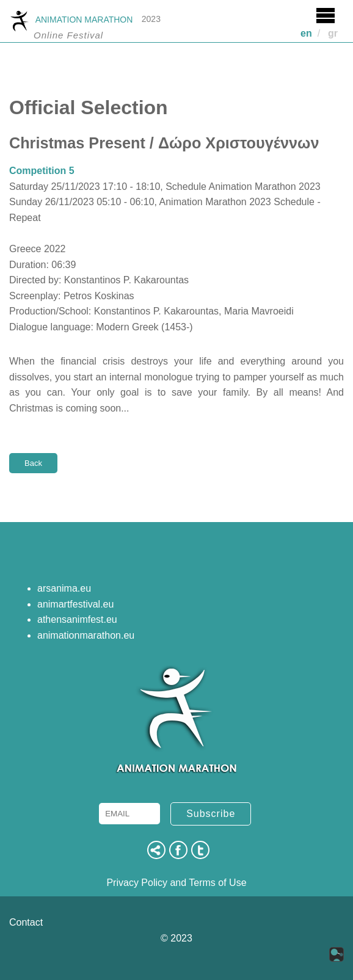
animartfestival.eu (75, 604)
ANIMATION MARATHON (71, 20)
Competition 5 (42, 171)
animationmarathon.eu (86, 635)
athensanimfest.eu (77, 619)
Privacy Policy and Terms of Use (176, 883)
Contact (26, 922)
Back (33, 463)
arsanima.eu (64, 588)
